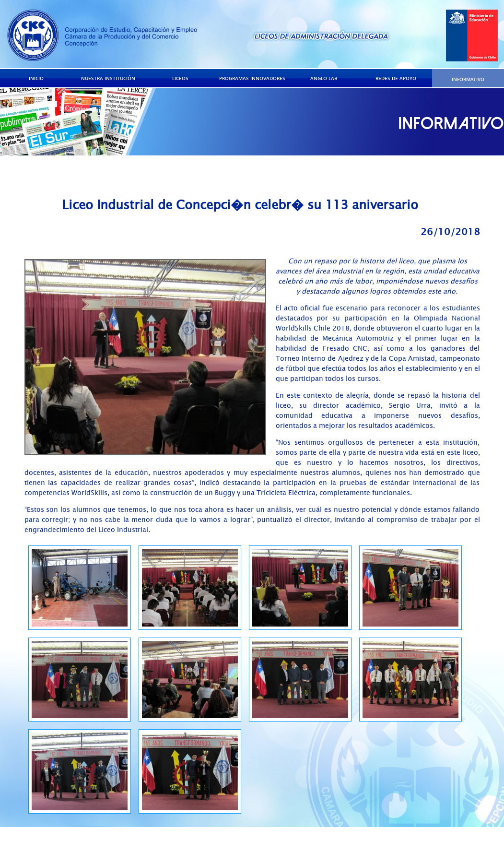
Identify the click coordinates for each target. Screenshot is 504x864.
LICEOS (180, 78)
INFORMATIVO (468, 79)
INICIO (36, 78)
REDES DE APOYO (396, 78)
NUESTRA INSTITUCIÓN (108, 78)
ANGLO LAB (324, 78)
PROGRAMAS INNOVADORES (252, 78)
